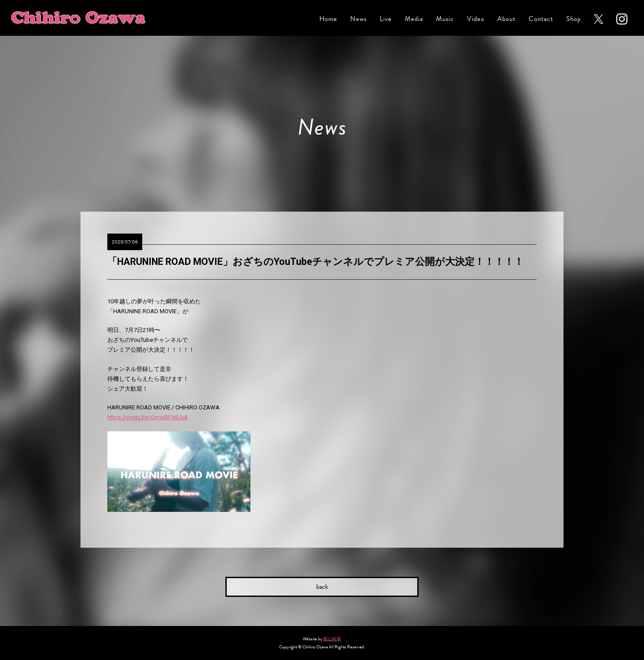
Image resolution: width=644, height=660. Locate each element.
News (358, 19)
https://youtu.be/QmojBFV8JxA (148, 417)
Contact (541, 19)
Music (445, 19)
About (506, 19)
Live (386, 19)
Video (476, 19)
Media (414, 19)
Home (328, 19)
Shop (574, 19)
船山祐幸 (332, 639)
